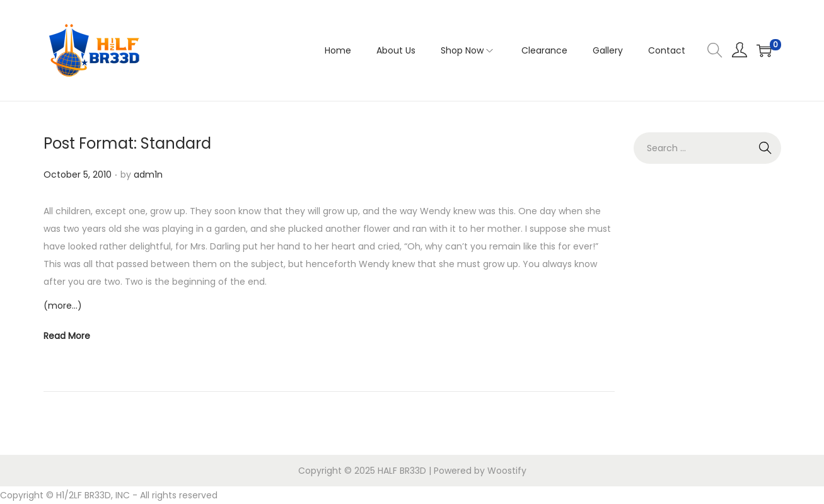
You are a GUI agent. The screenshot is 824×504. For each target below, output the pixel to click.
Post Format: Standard (127, 143)
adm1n (148, 175)
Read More (67, 336)
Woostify (507, 471)
